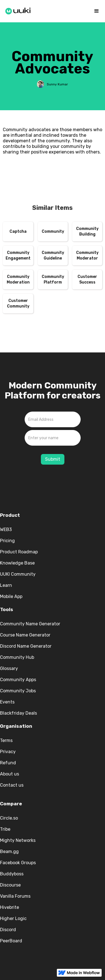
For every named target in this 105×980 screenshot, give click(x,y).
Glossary (9, 668)
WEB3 (6, 529)
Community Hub (17, 657)
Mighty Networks (18, 840)
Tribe (5, 829)
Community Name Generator (30, 624)
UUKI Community (18, 574)
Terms (6, 740)
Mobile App (11, 596)
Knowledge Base (17, 563)
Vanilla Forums (15, 896)
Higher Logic (13, 918)
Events (7, 702)
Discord (8, 930)
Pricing (7, 541)
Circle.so (9, 818)
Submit (53, 459)
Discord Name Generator (26, 646)
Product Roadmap (19, 552)
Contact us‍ (12, 785)
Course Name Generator (25, 635)
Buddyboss (12, 874)
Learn (6, 585)
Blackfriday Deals (18, 713)
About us (10, 774)
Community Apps (18, 680)
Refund (8, 763)
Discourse (10, 885)
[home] (18, 10)
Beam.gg (9, 852)
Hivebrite (10, 907)
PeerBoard (11, 941)
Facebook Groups (18, 863)
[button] (97, 11)
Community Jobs (18, 691)
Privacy (8, 752)
